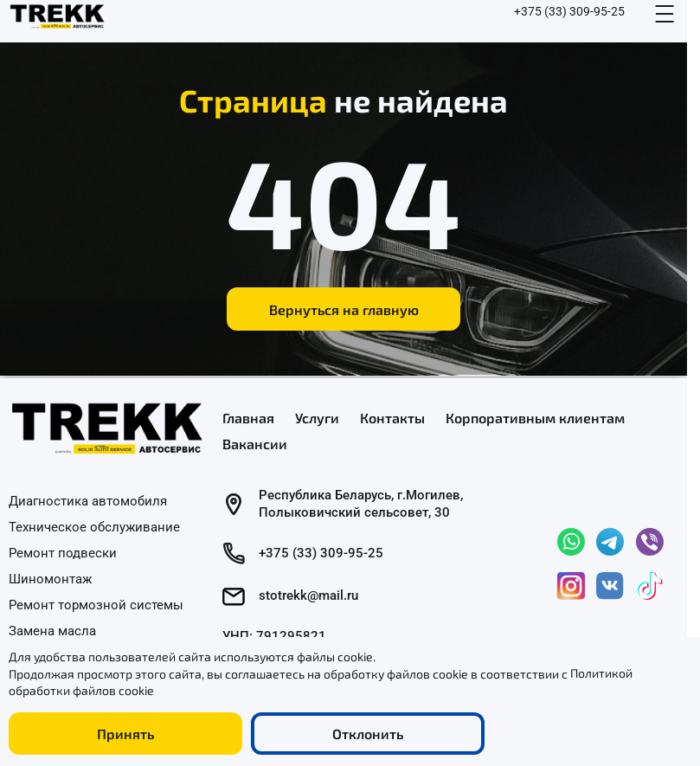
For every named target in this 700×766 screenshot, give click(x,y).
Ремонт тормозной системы (96, 604)
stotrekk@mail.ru (308, 595)
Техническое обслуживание (94, 527)
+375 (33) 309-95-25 (569, 11)
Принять (125, 734)
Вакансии (255, 444)
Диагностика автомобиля (88, 501)
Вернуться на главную (344, 309)
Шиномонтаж (50, 578)
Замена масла (52, 630)
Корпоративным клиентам (535, 418)
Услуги (317, 418)
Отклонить (368, 734)
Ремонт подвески (63, 552)
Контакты (392, 418)
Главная (248, 418)
